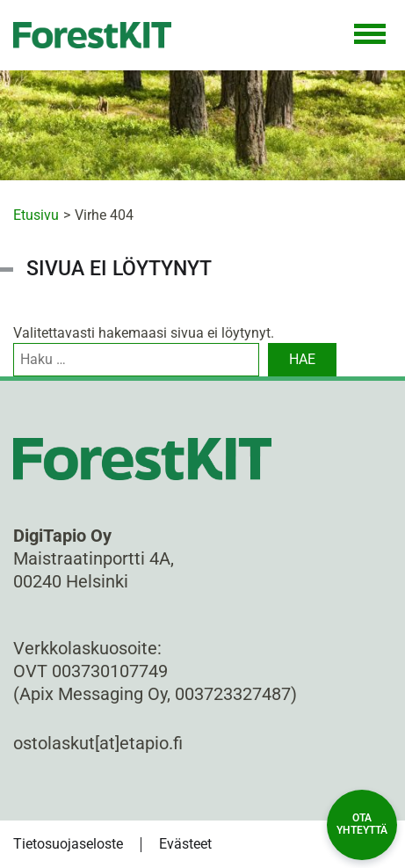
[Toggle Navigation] (370, 35)
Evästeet (185, 844)
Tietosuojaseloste (68, 844)
